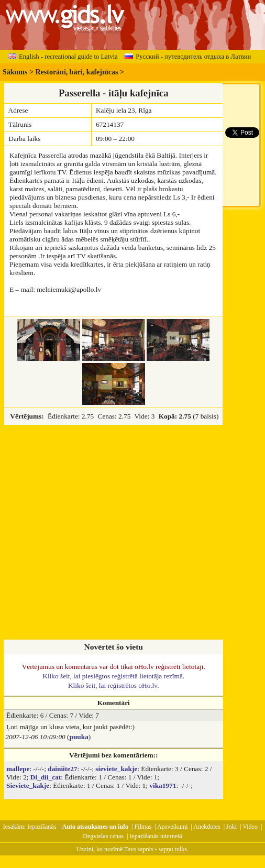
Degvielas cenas (103, 836)
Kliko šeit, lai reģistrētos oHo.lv (113, 685)
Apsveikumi (173, 827)
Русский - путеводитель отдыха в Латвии (188, 57)
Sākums (15, 72)
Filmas (143, 827)
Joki (231, 827)
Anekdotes (207, 827)
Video (250, 827)
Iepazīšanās (42, 827)
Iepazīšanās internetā (156, 836)
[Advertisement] (98, 533)
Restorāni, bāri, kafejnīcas (76, 72)
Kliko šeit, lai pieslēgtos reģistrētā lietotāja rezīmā (113, 676)
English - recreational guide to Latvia (63, 57)
